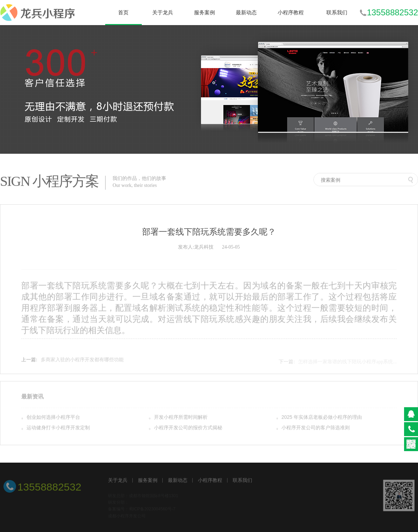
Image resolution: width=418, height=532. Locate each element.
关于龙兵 (118, 481)
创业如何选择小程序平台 (53, 417)
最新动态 (178, 481)
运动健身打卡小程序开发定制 (58, 428)
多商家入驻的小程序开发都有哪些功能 (82, 361)
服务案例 (148, 481)
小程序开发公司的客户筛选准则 (316, 428)
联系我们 (242, 481)
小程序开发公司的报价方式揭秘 (188, 428)
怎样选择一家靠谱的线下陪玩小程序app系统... (347, 363)
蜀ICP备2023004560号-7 (152, 510)
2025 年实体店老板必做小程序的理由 (322, 417)
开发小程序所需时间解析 (181, 417)
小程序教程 (210, 481)
